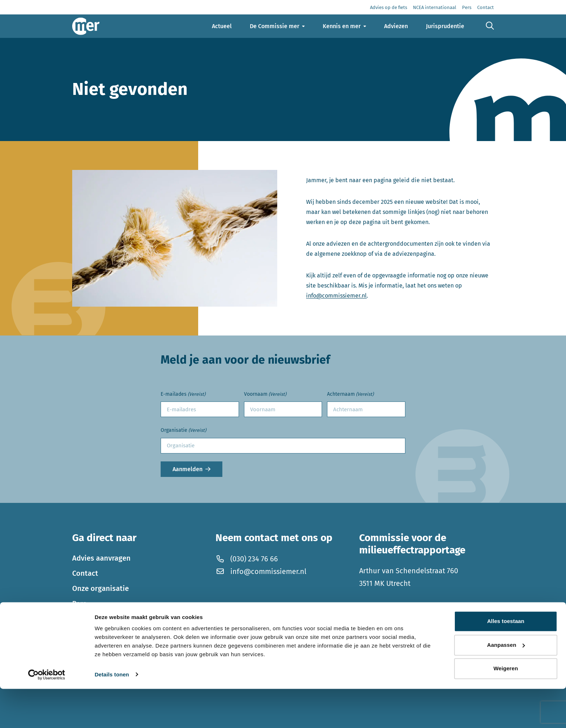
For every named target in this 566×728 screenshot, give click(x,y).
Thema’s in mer (98, 619)
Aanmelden (188, 469)
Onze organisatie (101, 588)
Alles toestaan (506, 661)
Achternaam (350, 394)
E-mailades (183, 394)
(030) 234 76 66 (247, 559)
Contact (85, 573)
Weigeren (506, 708)
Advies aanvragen (101, 558)
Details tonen (112, 714)
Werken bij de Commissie (114, 634)
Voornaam (265, 394)
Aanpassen (506, 684)
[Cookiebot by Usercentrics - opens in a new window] (47, 714)
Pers (79, 604)
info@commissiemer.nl (336, 296)
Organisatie (183, 431)
